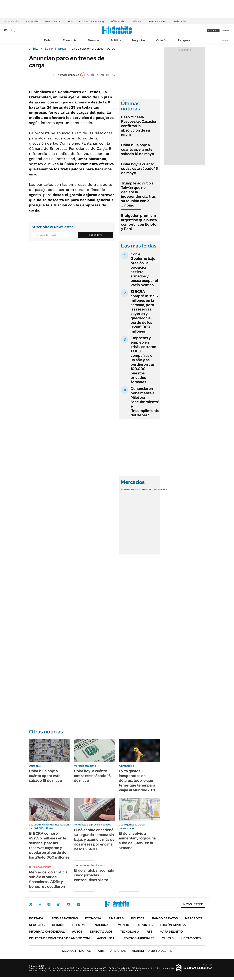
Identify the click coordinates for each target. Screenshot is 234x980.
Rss (150, 932)
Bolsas (136, 489)
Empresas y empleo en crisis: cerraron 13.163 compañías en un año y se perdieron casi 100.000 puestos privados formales (143, 360)
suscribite (213, 30)
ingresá (225, 30)
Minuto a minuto (42, 867)
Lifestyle (80, 925)
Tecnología (130, 932)
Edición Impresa (173, 925)
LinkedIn (59, 904)
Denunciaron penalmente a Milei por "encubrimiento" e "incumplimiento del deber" (145, 402)
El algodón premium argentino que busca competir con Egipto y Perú (139, 222)
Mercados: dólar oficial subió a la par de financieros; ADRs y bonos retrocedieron (49, 879)
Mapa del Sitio (171, 932)
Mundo (124, 925)
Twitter (31, 904)
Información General (47, 932)
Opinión (162, 40)
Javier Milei (180, 21)
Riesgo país (32, 21)
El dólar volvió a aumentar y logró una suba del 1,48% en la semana (137, 841)
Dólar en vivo (118, 21)
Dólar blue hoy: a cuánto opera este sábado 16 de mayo (138, 149)
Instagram (49, 904)
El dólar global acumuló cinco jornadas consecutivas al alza (94, 875)
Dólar (48, 40)
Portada (36, 918)
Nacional (103, 925)
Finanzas (94, 40)
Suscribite (96, 235)
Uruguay (184, 40)
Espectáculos (101, 932)
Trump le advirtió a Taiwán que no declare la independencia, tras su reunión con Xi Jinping (138, 194)
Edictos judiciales (139, 938)
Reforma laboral (157, 21)
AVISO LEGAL (107, 938)
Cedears (162, 489)
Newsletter (226, 40)
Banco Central (53, 21)
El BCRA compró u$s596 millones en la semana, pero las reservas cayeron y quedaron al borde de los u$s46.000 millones (144, 311)
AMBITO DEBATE (152, 951)
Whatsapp (79, 904)
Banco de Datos (165, 918)
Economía (70, 40)
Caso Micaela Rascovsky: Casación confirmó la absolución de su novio (139, 126)
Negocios (139, 40)
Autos (77, 932)
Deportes (145, 925)
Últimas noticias (64, 918)
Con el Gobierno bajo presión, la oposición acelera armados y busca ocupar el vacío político (144, 270)
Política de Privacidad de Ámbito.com (59, 938)
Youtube (69, 904)
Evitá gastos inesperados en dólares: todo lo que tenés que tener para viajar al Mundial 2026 (138, 780)
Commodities (149, 489)
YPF (70, 21)
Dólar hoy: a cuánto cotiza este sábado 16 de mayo (139, 168)
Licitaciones (191, 938)
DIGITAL (76, 951)
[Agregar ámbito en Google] (69, 75)
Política (116, 40)
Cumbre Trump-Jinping (92, 21)
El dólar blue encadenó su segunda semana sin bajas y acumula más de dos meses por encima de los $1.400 (94, 839)
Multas (168, 938)
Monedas (126, 489)
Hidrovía (137, 21)
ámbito (34, 49)
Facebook (40, 904)
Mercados (194, 918)
